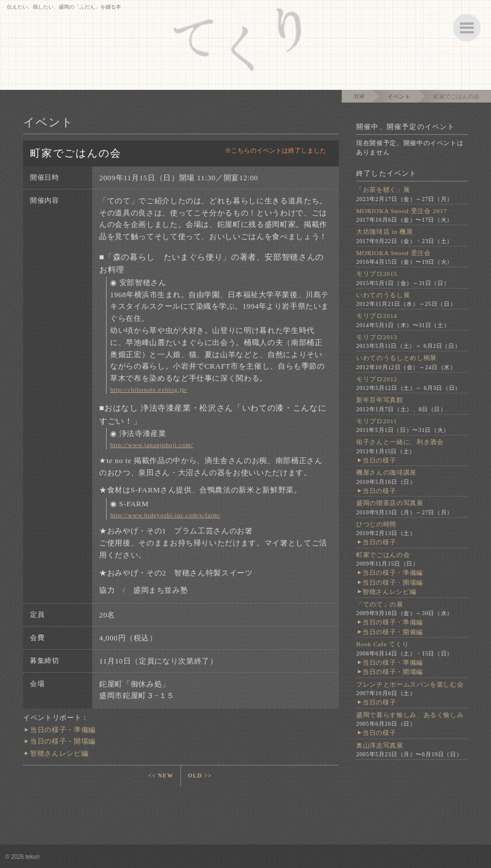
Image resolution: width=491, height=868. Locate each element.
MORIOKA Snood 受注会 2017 (402, 211)
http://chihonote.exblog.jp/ (149, 389)
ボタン (467, 28)
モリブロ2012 (377, 379)
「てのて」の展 (380, 604)
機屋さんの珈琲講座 (386, 472)
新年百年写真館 (380, 400)
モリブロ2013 (377, 337)
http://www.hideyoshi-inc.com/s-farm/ (165, 515)
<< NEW (161, 776)
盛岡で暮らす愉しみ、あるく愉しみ (410, 715)
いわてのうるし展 (383, 295)
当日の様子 (379, 460)
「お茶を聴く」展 (383, 189)
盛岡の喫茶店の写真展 (390, 503)
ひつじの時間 (376, 524)
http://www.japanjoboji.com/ (152, 445)
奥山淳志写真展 (380, 745)
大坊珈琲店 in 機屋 (384, 232)
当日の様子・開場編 (63, 741)
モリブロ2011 (377, 421)
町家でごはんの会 (383, 555)
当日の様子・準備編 (63, 730)
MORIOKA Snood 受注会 (394, 253)
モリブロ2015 (377, 274)
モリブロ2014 (377, 316)
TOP (359, 96)
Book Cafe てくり (383, 644)
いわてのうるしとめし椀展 (396, 358)
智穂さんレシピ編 (59, 753)
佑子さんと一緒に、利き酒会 (400, 442)
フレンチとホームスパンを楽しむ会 (410, 684)
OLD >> (200, 776)
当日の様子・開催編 (393, 632)
